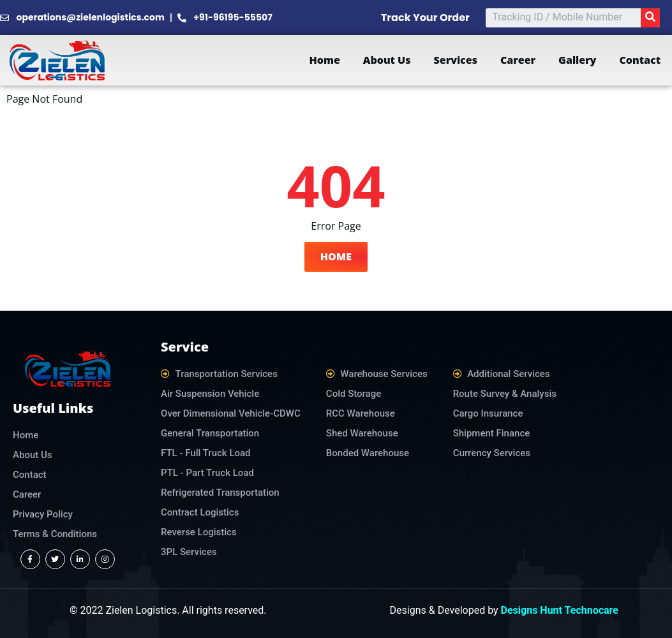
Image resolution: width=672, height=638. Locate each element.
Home (324, 60)
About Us (387, 60)
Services (456, 60)
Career (518, 60)
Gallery (577, 60)
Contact (640, 60)
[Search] (650, 18)
